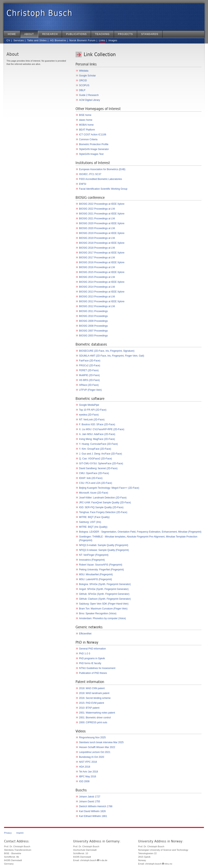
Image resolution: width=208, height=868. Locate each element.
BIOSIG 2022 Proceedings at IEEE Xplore (102, 204)
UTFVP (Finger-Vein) (90, 390)
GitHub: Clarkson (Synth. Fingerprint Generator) (105, 599)
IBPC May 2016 (88, 777)
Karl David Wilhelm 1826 (92, 811)
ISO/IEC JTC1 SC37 (90, 174)
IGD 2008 (84, 781)
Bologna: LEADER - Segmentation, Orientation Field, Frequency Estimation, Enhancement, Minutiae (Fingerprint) (140, 532)
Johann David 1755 (89, 802)
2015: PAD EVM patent (92, 703)
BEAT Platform (87, 130)
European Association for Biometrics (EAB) (102, 169)
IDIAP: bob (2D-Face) (91, 478)
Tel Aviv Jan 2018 (88, 772)
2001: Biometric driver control (95, 718)
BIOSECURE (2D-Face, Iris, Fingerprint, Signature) (107, 351)
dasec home (86, 120)
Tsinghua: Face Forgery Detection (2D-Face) (103, 512)
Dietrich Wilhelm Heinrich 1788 (96, 806)
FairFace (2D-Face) (90, 361)
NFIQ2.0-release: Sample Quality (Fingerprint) (104, 550)
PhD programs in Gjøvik (92, 658)
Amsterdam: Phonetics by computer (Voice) (102, 618)
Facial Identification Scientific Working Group (103, 189)
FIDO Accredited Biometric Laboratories (100, 179)
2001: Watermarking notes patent (97, 713)
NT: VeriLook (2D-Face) (92, 420)
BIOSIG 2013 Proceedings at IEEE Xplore (102, 292)
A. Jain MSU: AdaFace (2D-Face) (97, 434)
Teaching (102, 34)
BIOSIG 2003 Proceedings (93, 336)
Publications (76, 34)
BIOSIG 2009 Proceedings (93, 321)
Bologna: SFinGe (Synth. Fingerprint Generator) (105, 584)
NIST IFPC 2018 (88, 762)
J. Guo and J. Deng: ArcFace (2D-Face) (100, 454)
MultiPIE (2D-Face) (89, 375)
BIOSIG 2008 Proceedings (93, 326)
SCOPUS (84, 85)
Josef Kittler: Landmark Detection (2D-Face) (103, 498)
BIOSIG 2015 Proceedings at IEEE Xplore (102, 272)
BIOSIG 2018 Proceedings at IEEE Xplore (102, 243)
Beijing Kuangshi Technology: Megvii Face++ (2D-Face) (109, 488)
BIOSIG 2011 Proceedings (93, 311)
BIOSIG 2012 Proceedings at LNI (97, 306)
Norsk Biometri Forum (82, 40)
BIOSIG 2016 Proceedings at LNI (97, 267)
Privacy (8, 833)
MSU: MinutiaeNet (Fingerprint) (96, 574)
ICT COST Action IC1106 (93, 135)
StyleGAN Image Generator (94, 149)
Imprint (20, 833)
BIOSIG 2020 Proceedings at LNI (97, 228)
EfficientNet (85, 634)
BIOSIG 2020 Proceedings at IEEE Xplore (102, 223)
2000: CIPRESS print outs (93, 722)
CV (8, 40)
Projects (126, 34)
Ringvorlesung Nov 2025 (92, 737)
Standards (150, 34)
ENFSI (83, 184)
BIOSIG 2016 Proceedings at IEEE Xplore (102, 262)
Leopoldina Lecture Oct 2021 (95, 752)
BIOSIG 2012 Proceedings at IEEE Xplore (102, 301)
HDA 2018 (85, 767)
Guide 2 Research (89, 95)
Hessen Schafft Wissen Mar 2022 (97, 747)
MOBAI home (86, 125)
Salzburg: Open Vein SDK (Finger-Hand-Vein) (104, 604)
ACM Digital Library (89, 100)
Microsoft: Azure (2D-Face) (94, 493)
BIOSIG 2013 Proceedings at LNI (97, 297)
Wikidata (84, 71)
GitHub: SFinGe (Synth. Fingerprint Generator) (104, 594)
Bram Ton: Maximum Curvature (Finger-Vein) (103, 609)
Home (12, 34)
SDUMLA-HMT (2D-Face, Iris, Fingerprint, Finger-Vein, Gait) (112, 356)
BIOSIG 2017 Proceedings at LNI (97, 258)
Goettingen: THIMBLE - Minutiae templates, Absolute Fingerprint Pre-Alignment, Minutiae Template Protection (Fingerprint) (138, 538)
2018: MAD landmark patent (94, 693)
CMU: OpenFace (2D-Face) (94, 473)
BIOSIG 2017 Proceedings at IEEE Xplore (102, 253)
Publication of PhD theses (93, 673)
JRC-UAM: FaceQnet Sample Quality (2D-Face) (105, 503)
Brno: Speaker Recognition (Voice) (98, 613)
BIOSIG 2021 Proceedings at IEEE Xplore (102, 214)
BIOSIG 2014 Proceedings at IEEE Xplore (102, 282)
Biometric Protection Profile (94, 144)
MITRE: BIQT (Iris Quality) (93, 527)
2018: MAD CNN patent (92, 688)
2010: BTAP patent (89, 708)
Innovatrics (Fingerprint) (92, 560)
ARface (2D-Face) (89, 385)
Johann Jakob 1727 (90, 797)
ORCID (83, 80)
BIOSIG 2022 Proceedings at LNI (97, 209)
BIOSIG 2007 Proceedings (93, 331)
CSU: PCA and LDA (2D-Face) (96, 483)
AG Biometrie (58, 40)
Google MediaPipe (89, 405)
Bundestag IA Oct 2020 (92, 757)
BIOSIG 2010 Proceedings (93, 316)
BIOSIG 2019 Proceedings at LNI (97, 238)
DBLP (82, 90)
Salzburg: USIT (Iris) (90, 522)
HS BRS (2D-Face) (89, 380)
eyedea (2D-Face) (89, 415)
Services (19, 40)
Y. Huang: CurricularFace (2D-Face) (98, 444)
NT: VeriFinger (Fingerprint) (94, 555)
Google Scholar (87, 76)
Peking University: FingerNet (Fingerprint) (101, 570)
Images (113, 40)
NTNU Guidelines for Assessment (97, 668)
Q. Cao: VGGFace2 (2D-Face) (95, 459)
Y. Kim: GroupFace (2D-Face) (95, 449)
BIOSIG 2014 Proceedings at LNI (97, 287)
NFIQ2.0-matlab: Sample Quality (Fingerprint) (104, 545)
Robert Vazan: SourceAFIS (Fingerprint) (101, 565)
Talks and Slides (37, 40)
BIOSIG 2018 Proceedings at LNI (97, 248)
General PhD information (92, 649)
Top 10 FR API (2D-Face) (93, 410)
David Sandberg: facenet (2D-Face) (98, 468)
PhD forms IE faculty (90, 663)
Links (102, 40)
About (29, 34)
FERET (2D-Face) (89, 370)
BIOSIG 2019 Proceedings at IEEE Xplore (102, 233)
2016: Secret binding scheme (95, 698)
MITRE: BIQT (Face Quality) (94, 517)
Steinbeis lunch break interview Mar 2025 (101, 742)
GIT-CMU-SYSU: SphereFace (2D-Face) (101, 463)
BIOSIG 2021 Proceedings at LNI (97, 219)
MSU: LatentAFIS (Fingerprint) (95, 579)
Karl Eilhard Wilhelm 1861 (93, 816)
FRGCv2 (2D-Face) (90, 365)
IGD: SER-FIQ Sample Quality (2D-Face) (101, 507)
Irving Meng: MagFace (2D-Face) (97, 439)
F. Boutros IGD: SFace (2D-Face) (97, 424)
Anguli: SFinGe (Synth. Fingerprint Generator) (104, 589)
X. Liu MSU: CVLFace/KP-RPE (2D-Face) (102, 429)
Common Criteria (88, 139)
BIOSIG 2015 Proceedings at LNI (97, 277)
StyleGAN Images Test (91, 154)
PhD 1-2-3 (85, 654)
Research (50, 34)
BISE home (85, 115)
